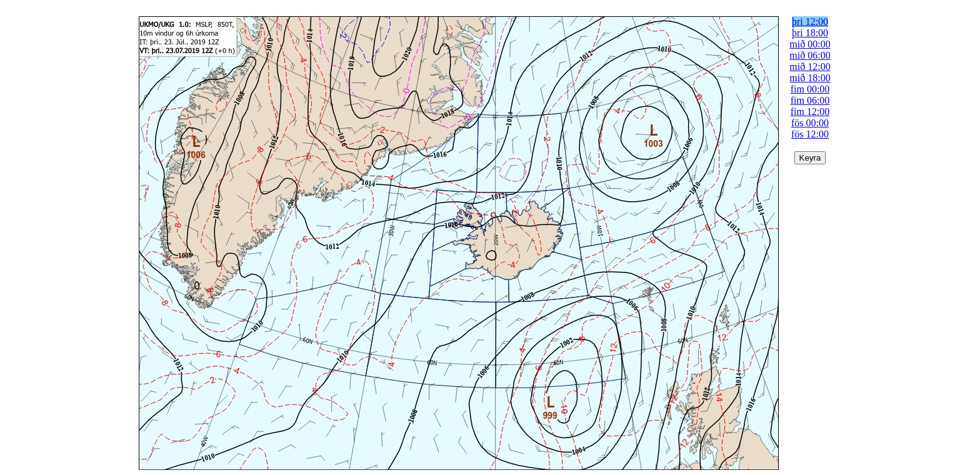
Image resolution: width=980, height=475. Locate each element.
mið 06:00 (810, 55)
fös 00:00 (810, 123)
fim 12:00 (810, 112)
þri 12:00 (810, 22)
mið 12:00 (810, 67)
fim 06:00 (810, 100)
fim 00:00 (810, 89)
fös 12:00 (810, 134)
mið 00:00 (810, 44)
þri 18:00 (810, 33)
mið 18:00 (810, 78)
